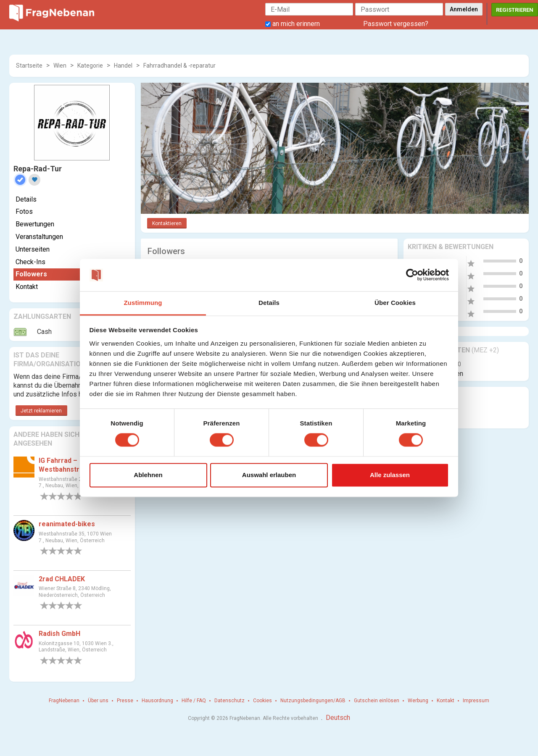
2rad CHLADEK (62, 579)
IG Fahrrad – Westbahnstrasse (67, 465)
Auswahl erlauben (269, 475)
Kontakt (27, 287)
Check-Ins (30, 262)
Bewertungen (35, 224)
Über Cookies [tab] (395, 303)
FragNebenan (64, 701)
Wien (60, 66)
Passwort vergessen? (396, 24)
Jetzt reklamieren (41, 411)
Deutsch (338, 718)
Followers (31, 274)
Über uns (98, 701)
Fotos (24, 211)
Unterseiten (33, 249)
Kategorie (90, 66)
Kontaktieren (167, 223)
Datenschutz (229, 701)
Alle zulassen (390, 475)
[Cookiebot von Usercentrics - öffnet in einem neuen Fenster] (412, 275)
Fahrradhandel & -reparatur (179, 66)
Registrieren (515, 10)
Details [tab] (269, 303)
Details (26, 199)
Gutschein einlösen (377, 701)
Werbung (418, 701)
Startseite (29, 66)
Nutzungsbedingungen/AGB (313, 701)
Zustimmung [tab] (143, 303)
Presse (125, 701)
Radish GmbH (59, 634)
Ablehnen (148, 475)
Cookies (262, 701)
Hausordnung (157, 701)
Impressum (476, 701)
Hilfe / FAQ (194, 701)
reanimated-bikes (67, 524)
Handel (123, 66)
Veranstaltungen (39, 237)
